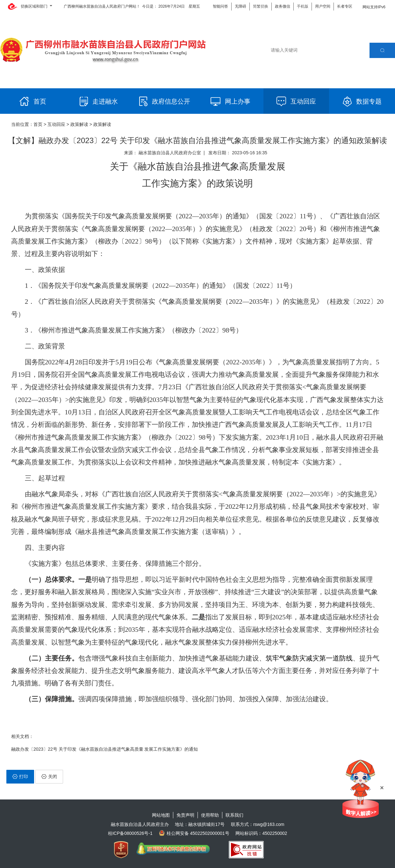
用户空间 (323, 6)
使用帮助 (210, 815)
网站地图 (161, 815)
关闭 (49, 777)
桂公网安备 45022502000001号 (194, 833)
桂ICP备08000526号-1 (130, 833)
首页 (38, 124)
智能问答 (220, 6)
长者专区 (345, 6)
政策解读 (79, 124)
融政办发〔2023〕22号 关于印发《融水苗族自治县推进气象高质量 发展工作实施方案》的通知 (105, 749)
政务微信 (283, 6)
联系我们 (234, 815)
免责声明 (185, 815)
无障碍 (241, 6)
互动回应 (56, 124)
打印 (20, 777)
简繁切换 (261, 6)
